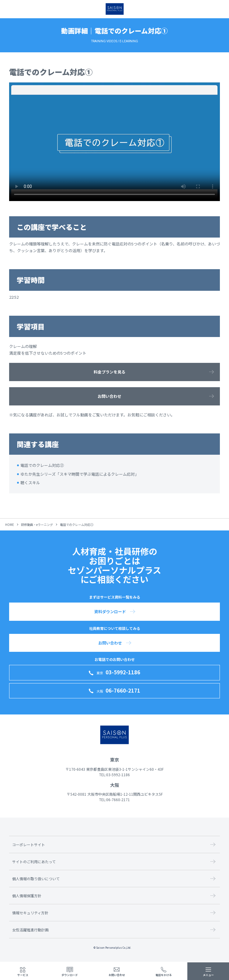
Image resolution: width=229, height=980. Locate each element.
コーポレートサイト (29, 844)
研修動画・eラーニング (37, 525)
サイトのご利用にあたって (34, 862)
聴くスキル (30, 483)
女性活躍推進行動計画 (30, 930)
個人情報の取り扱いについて (36, 879)
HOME (10, 525)
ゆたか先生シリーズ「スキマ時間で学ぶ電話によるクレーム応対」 (80, 474)
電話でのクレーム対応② (42, 465)
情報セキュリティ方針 (30, 913)
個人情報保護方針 (27, 896)
